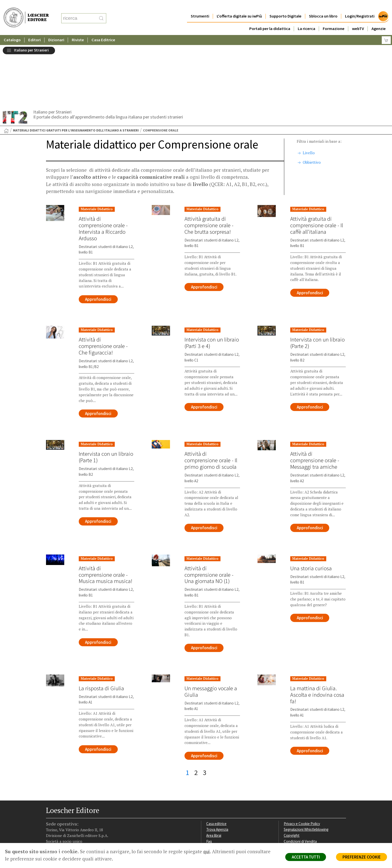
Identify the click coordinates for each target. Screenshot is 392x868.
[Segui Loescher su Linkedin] (70, 811)
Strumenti (200, 6)
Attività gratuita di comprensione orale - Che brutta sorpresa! (209, 165)
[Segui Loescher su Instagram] (60, 811)
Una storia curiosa (311, 508)
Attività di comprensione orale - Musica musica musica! (105, 515)
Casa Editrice (103, 30)
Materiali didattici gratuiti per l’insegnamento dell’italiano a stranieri (76, 70)
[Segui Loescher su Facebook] (50, 811)
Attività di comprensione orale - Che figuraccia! (103, 286)
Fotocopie (292, 788)
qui (206, 851)
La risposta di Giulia (101, 629)
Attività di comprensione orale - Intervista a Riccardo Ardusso (103, 168)
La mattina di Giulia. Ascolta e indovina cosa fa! (317, 635)
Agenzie (379, 19)
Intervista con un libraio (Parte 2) (317, 282)
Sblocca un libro (323, 6)
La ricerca (306, 19)
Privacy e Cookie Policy (302, 764)
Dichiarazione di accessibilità (306, 794)
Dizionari (56, 30)
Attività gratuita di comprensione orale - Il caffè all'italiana (317, 165)
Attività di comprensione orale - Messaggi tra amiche (315, 400)
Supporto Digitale (285, 6)
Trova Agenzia (217, 770)
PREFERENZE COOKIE (361, 857)
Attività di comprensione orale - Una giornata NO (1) (209, 515)
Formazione (334, 19)
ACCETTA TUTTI (304, 857)
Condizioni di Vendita (300, 782)
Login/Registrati (360, 6)
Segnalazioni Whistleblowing (306, 770)
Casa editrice (217, 764)
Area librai (214, 776)
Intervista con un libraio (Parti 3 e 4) (212, 282)
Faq (209, 782)
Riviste (78, 30)
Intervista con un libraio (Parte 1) (106, 397)
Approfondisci (98, 239)
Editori (34, 30)
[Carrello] (386, 30)
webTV (358, 19)
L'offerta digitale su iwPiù (239, 6)
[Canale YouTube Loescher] (80, 811)
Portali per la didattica (270, 19)
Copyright (292, 776)
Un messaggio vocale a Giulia (211, 632)
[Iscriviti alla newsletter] (89, 811)
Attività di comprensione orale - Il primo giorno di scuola (211, 400)
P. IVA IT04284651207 (63, 832)
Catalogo (12, 30)
